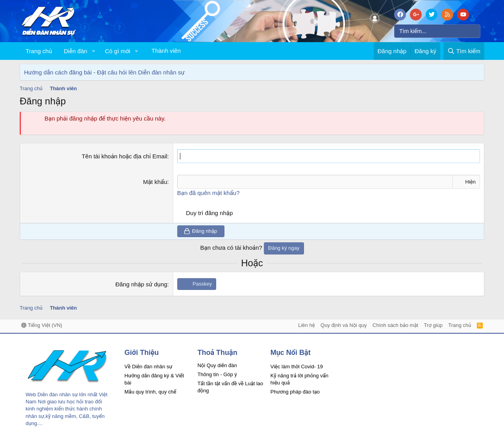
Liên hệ (306, 325)
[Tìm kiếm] (437, 31)
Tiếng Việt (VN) (42, 325)
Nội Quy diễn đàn (217, 365)
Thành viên (166, 51)
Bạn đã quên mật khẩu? (208, 193)
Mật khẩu (155, 182)
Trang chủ (39, 51)
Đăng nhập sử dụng (141, 284)
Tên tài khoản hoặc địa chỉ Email (124, 156)
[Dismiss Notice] (477, 72)
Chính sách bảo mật (395, 325)
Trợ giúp (433, 325)
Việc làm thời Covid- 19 (297, 367)
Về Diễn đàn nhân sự (148, 367)
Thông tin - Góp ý (217, 374)
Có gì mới (117, 51)
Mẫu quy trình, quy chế (150, 392)
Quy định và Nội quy (344, 325)
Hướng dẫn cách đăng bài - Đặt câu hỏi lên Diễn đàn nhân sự (104, 72)
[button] (93, 51)
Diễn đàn (76, 51)
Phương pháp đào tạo (295, 392)
